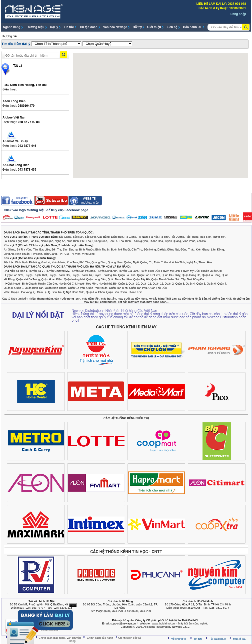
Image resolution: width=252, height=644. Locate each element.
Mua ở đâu (239, 639)
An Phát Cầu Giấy (15, 141)
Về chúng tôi (179, 639)
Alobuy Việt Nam (14, 117)
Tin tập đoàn (88, 27)
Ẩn (73, 605)
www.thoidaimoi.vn (163, 623)
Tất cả (18, 66)
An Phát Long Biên (16, 165)
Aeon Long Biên (14, 101)
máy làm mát (137, 302)
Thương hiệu (35, 27)
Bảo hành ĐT (192, 27)
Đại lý (54, 27)
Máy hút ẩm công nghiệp (193, 623)
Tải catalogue (218, 639)
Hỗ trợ (137, 27)
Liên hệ (172, 27)
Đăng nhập (238, 14)
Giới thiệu (154, 27)
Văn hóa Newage (115, 27)
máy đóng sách (156, 302)
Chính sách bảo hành (100, 638)
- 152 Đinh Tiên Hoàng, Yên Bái (24, 85)
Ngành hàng (12, 27)
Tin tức (69, 27)
